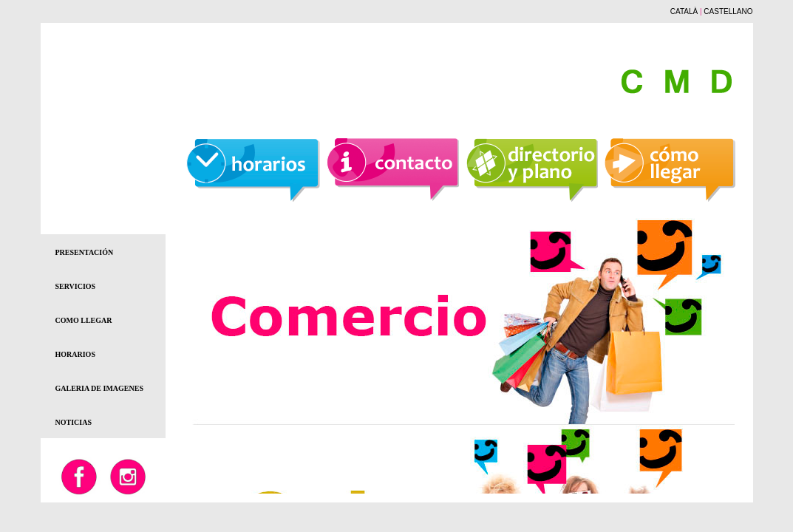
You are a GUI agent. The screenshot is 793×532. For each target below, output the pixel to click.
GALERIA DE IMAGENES (99, 388)
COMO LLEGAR (84, 320)
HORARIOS (75, 354)
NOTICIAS (74, 422)
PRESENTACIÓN (85, 252)
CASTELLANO (728, 11)
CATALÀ (684, 11)
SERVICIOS (76, 286)
